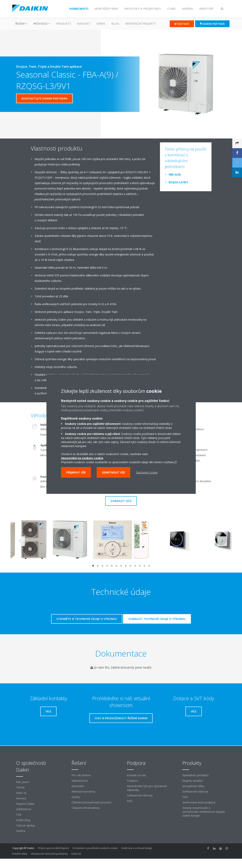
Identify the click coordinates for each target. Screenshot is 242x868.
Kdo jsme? (23, 782)
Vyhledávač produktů (195, 775)
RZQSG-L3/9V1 (178, 182)
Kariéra (21, 831)
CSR (19, 815)
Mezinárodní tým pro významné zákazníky (147, 788)
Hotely (76, 797)
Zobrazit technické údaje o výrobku (157, 619)
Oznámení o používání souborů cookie (95, 848)
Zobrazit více (121, 501)
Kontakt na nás (136, 775)
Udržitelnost (24, 809)
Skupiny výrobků (193, 781)
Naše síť (21, 793)
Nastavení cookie (147, 472)
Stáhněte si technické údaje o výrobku (87, 619)
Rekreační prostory (83, 791)
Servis (101, 24)
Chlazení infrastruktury (86, 808)
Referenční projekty (140, 24)
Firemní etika (20, 854)
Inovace (21, 798)
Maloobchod (80, 781)
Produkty (64, 24)
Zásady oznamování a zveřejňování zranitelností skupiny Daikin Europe (204, 812)
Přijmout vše (76, 472)
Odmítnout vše (113, 472)
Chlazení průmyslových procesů (91, 802)
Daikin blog (23, 820)
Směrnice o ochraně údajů (137, 848)
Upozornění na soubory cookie (82, 458)
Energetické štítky (193, 786)
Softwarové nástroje (140, 795)
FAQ (130, 801)
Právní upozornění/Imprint (53, 848)
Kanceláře (78, 786)
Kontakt (84, 24)
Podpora (132, 781)
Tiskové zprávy (25, 825)
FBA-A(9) (175, 174)
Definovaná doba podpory (199, 802)
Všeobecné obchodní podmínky (49, 854)
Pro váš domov (81, 775)
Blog (115, 24)
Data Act (76, 854)
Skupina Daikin (25, 804)
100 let (20, 787)
